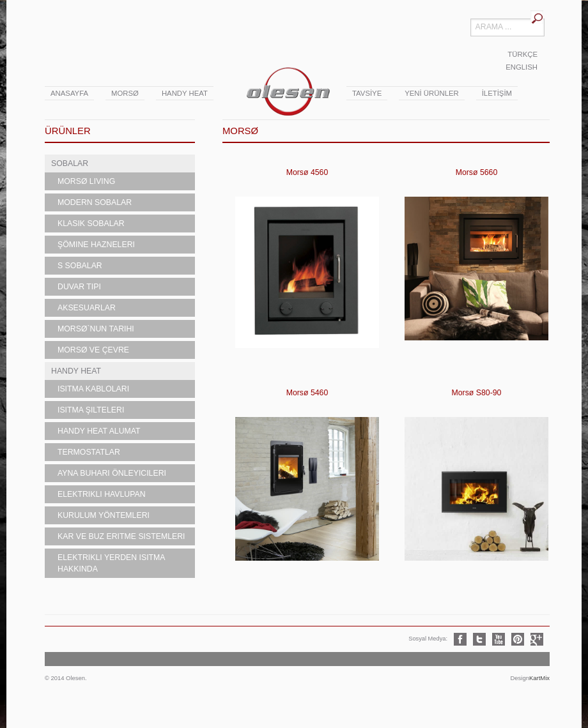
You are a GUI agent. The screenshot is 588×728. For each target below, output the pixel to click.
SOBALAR (70, 163)
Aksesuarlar (87, 308)
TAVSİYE (367, 93)
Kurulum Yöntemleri (104, 515)
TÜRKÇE (522, 54)
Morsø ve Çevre (93, 350)
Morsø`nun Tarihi (96, 329)
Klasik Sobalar (91, 224)
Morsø (125, 93)
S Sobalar (80, 266)
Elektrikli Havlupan (102, 494)
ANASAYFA (69, 93)
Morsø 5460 (307, 393)
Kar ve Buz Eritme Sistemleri (121, 536)
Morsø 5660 (477, 172)
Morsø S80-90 (477, 393)
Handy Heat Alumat (99, 431)
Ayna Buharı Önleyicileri (112, 473)
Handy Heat (185, 93)
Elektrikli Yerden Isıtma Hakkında (112, 563)
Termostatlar (89, 452)
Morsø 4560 (307, 172)
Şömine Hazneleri (96, 245)
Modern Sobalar (95, 202)
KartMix (539, 678)
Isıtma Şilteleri (91, 410)
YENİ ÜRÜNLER (431, 93)
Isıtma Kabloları (93, 389)
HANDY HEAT (76, 371)
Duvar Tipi (79, 287)
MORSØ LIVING (86, 181)
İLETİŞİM (497, 93)
